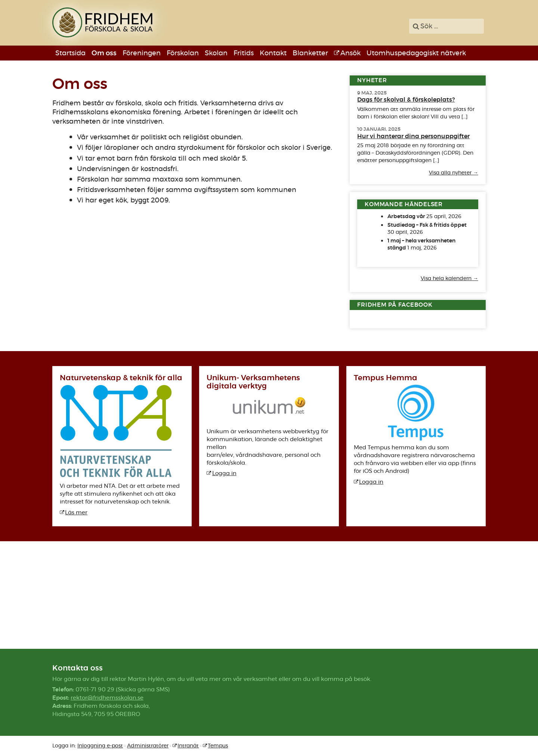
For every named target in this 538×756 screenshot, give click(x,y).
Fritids (244, 53)
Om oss (104, 53)
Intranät (188, 746)
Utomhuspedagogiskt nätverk (416, 53)
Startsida (70, 53)
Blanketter (310, 53)
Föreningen (142, 53)
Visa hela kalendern (446, 279)
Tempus (218, 746)
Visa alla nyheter (450, 173)
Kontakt (273, 53)
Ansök (350, 53)
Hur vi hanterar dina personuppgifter (413, 136)
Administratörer (148, 746)
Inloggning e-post (100, 746)
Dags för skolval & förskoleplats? (406, 100)
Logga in (224, 473)
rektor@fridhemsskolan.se (107, 698)
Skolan (216, 53)
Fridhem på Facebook (395, 305)
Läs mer (76, 512)
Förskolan (183, 53)
